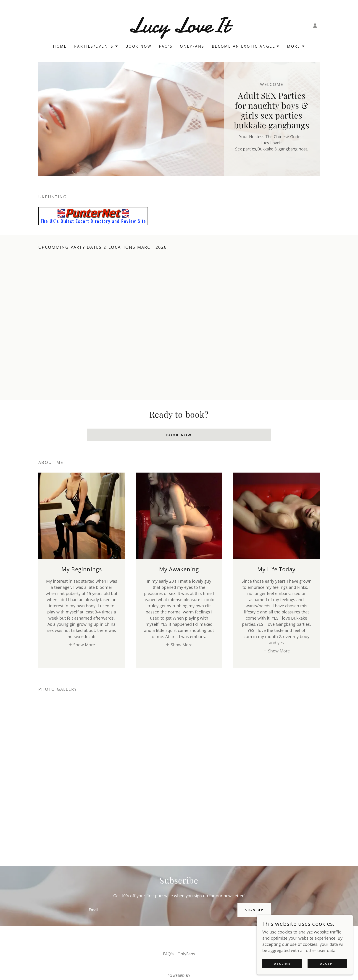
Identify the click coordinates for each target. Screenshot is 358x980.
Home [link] (60, 46)
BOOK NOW (179, 435)
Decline (285, 964)
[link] (179, 31)
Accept (328, 964)
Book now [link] (139, 46)
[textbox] (159, 910)
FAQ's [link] (166, 46)
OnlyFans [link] (192, 46)
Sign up (254, 910)
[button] (315, 26)
